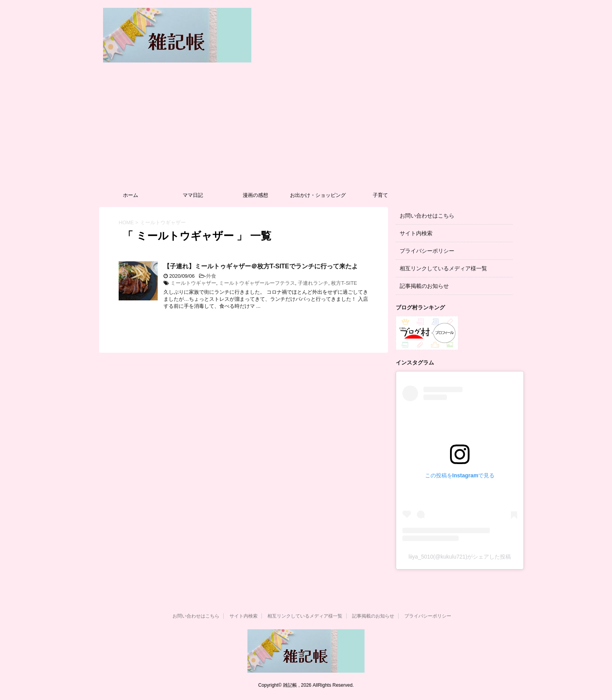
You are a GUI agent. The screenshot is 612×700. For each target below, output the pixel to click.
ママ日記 (193, 195)
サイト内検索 (416, 233)
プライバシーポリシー (427, 251)
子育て (380, 195)
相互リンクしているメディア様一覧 (443, 268)
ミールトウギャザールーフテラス (257, 283)
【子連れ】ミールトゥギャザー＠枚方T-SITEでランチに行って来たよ (261, 266)
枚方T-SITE (344, 283)
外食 (211, 276)
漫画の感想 (255, 195)
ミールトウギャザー (193, 283)
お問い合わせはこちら (427, 216)
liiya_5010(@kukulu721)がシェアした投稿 (460, 557)
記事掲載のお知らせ (424, 286)
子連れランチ (313, 283)
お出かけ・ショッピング (318, 195)
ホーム (131, 195)
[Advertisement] (306, 129)
